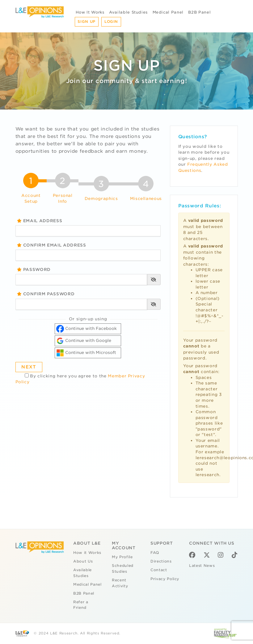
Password (34, 270)
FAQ (155, 553)
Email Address (40, 221)
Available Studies (128, 12)
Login (111, 22)
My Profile (122, 557)
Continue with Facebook (86, 329)
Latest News (202, 566)
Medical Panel (168, 12)
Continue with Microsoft (86, 353)
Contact (159, 570)
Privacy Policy (165, 579)
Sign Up (86, 22)
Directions (161, 561)
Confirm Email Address (52, 245)
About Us (83, 561)
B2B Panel (199, 12)
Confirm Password (46, 294)
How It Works (90, 12)
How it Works (87, 553)
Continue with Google (84, 341)
